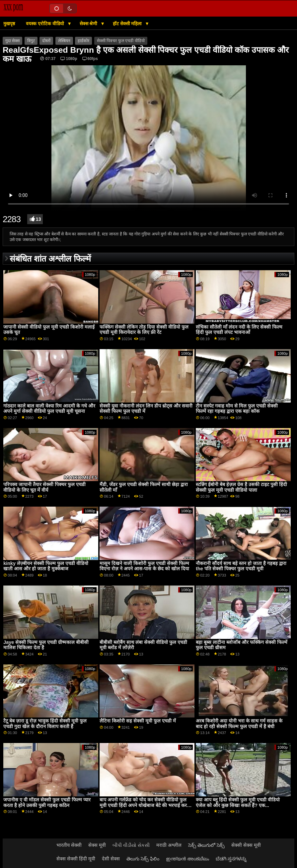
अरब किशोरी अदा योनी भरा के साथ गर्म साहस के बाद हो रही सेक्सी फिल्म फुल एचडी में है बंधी (239, 724)
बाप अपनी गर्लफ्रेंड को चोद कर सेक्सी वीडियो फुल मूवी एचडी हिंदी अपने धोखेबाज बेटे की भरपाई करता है (145, 805)
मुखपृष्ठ (9, 24)
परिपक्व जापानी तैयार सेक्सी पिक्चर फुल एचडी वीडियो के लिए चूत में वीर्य (44, 487)
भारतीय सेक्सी (69, 845)
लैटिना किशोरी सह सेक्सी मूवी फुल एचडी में (138, 721)
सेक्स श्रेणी (89, 24)
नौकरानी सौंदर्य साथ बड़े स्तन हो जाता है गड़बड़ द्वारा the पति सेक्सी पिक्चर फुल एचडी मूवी (241, 566)
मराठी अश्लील (169, 845)
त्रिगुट (31, 41)
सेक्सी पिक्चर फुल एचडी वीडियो (121, 41)
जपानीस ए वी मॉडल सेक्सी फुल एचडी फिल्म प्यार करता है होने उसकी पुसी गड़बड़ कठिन (47, 803)
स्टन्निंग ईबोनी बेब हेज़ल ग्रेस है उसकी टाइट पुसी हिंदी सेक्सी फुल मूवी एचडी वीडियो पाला (241, 487)
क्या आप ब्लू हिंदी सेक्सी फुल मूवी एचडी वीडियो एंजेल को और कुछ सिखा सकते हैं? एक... (238, 803)
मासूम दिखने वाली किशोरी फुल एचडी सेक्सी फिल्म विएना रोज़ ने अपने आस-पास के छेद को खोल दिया (144, 566)
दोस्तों (46, 41)
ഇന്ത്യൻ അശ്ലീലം (187, 859)
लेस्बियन (64, 41)
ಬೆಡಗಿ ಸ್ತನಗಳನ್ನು (231, 859)
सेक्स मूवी (97, 845)
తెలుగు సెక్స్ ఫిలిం (143, 859)
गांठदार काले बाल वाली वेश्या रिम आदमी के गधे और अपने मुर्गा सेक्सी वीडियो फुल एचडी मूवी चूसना (49, 409)
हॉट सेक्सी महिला (128, 24)
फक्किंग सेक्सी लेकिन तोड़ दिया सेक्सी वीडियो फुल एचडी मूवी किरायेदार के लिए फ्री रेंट (144, 330)
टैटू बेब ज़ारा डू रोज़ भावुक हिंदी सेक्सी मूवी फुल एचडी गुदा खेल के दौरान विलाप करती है (45, 724)
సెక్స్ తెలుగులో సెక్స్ (206, 845)
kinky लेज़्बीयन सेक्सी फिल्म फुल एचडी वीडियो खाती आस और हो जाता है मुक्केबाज (46, 566)
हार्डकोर (83, 41)
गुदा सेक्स (12, 41)
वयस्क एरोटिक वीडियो (46, 24)
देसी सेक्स (111, 859)
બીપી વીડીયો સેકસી (131, 845)
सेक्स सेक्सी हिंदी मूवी (76, 859)
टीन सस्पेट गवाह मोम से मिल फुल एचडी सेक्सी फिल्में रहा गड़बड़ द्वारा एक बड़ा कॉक (237, 409)
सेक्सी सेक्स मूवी (246, 845)
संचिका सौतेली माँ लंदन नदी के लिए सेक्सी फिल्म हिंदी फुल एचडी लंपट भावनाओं (239, 330)
